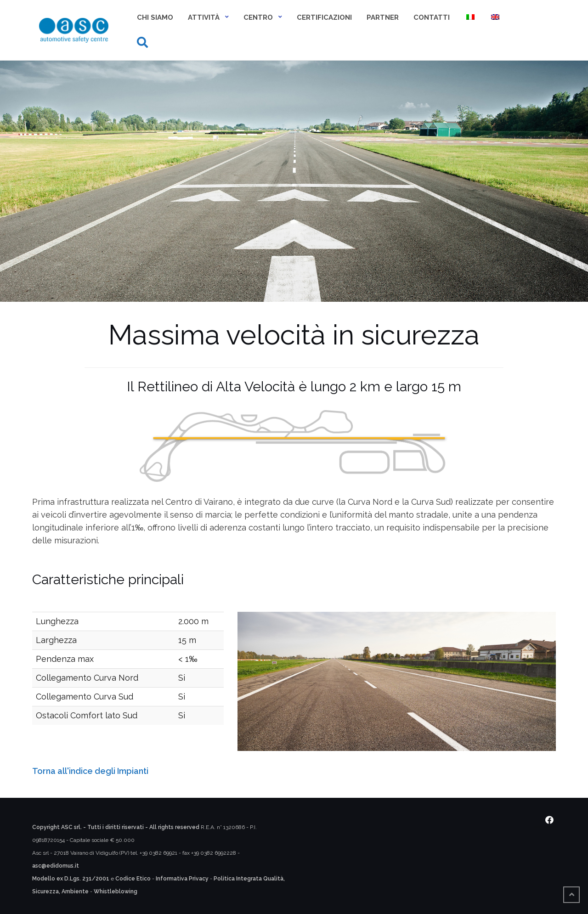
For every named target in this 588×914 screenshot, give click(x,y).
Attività (204, 17)
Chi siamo (155, 17)
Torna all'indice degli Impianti (90, 771)
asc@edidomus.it (56, 866)
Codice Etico (133, 879)
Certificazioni (324, 17)
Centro (258, 17)
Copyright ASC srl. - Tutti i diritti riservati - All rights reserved (116, 827)
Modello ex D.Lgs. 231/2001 (71, 879)
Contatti (432, 17)
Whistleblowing (116, 891)
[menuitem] (469, 18)
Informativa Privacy (182, 879)
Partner (383, 17)
